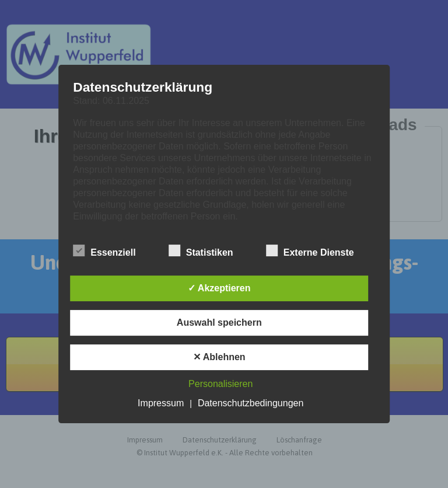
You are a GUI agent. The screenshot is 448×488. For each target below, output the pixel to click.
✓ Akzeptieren (219, 288)
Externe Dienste (310, 251)
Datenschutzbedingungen (251, 403)
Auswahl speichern (219, 323)
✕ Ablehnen (219, 357)
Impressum (161, 403)
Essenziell (104, 251)
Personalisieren (220, 384)
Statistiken (201, 251)
